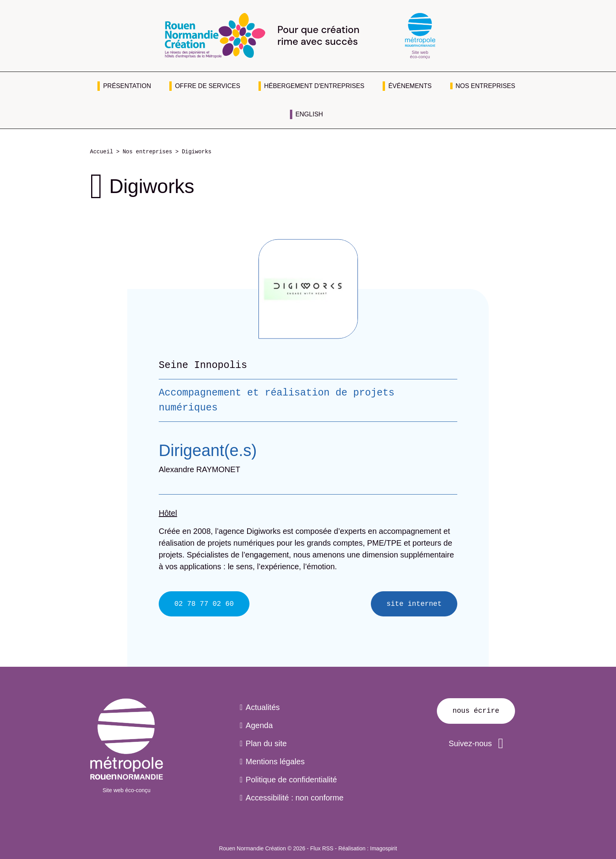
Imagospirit (383, 848)
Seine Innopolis (203, 365)
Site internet (414, 604)
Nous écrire (476, 711)
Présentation (127, 86)
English (309, 114)
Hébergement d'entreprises (314, 86)
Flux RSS (322, 848)
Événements (410, 86)
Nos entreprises (486, 86)
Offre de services (207, 86)
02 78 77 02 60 (204, 604)
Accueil (102, 152)
